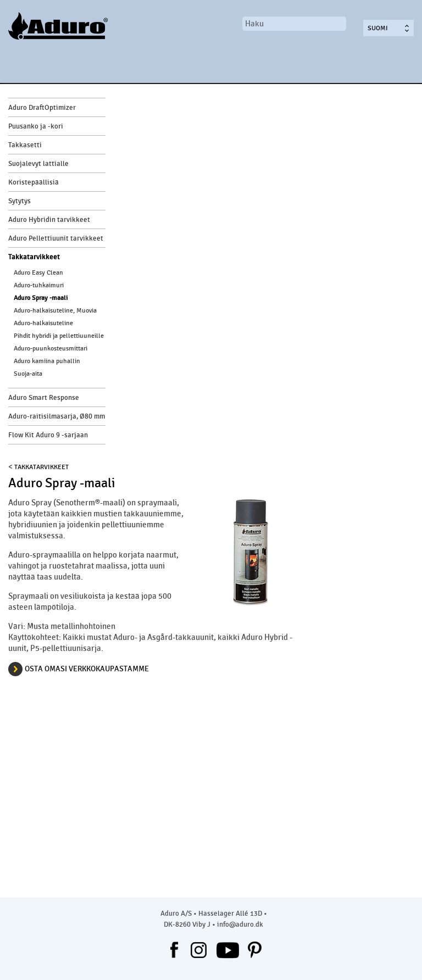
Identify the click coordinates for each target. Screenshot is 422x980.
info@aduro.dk (240, 925)
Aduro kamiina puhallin (47, 361)
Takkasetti (25, 145)
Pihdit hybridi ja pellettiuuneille (59, 336)
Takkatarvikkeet (34, 257)
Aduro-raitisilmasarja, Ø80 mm (57, 416)
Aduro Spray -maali (41, 298)
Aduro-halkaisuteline (43, 323)
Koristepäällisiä (34, 182)
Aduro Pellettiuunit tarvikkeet (56, 238)
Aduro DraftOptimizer (42, 108)
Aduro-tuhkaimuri (39, 285)
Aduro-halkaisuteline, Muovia (55, 310)
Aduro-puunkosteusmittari (51, 348)
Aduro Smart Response (44, 398)
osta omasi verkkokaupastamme (87, 669)
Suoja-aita (28, 374)
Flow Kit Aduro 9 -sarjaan (48, 435)
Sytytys (20, 201)
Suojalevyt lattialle (38, 164)
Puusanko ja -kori (36, 126)
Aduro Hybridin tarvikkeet (49, 220)
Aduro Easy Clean (38, 272)
